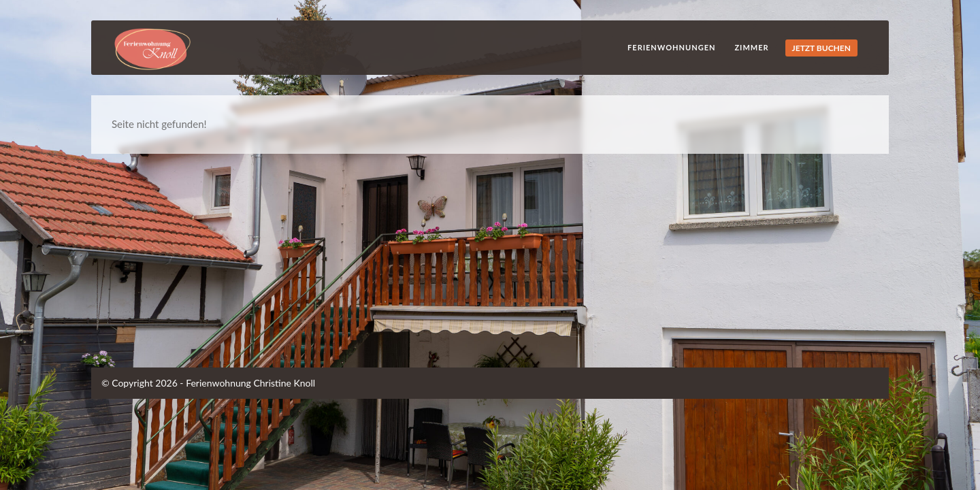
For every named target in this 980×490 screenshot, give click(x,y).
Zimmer (751, 47)
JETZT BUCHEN (821, 48)
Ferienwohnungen (671, 47)
